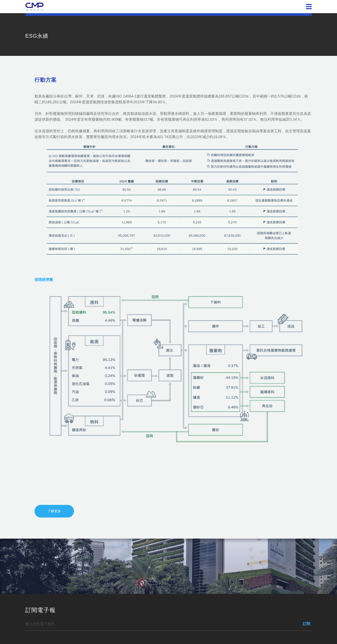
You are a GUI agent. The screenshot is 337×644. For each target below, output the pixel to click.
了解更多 (54, 511)
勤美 (34, 7)
